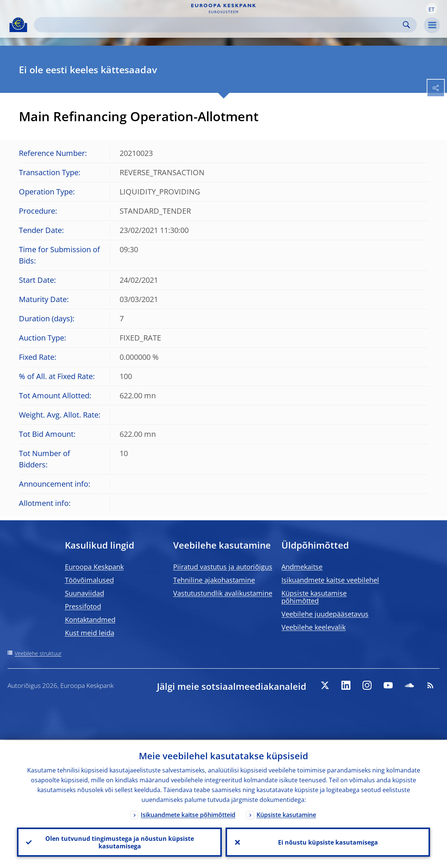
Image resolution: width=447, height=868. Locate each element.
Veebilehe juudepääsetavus (325, 614)
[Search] (219, 25)
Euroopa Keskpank (94, 567)
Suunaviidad (84, 593)
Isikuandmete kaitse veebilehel (330, 580)
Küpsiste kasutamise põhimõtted (314, 597)
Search (406, 25)
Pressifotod (83, 606)
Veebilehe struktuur (38, 653)
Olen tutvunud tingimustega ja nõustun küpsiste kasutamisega (119, 842)
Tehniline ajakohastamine (214, 580)
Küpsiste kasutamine (286, 814)
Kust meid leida (90, 633)
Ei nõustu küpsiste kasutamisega (328, 842)
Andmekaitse (302, 567)
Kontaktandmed (90, 620)
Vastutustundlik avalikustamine (223, 593)
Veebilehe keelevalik (313, 627)
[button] (432, 9)
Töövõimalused (89, 580)
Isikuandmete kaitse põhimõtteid (188, 814)
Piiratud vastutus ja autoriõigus (223, 567)
